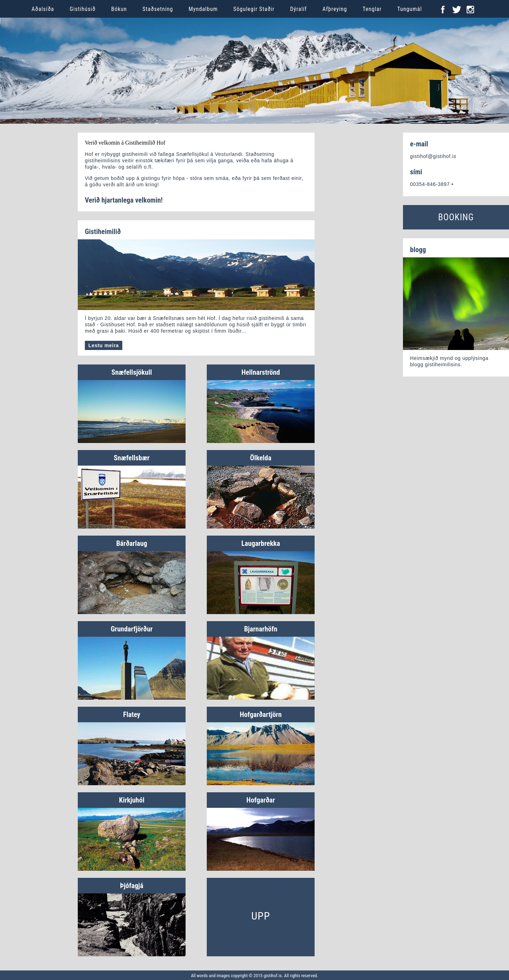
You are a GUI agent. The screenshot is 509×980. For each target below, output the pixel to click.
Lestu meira (104, 345)
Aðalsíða (43, 9)
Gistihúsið (83, 9)
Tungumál (410, 9)
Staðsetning (158, 9)
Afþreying (335, 9)
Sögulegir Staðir (254, 9)
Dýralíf (299, 9)
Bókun (119, 9)
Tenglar (372, 9)
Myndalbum (203, 9)
